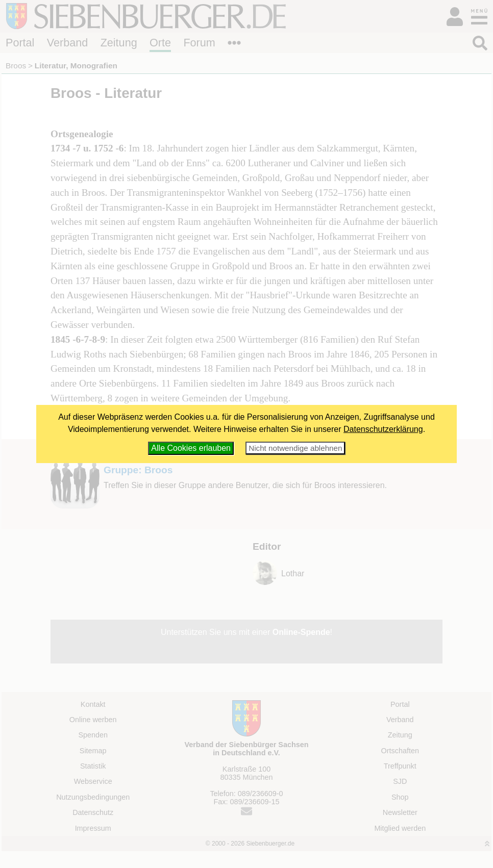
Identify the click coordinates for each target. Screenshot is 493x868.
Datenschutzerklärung (383, 429)
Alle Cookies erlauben (191, 448)
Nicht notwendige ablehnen (295, 448)
